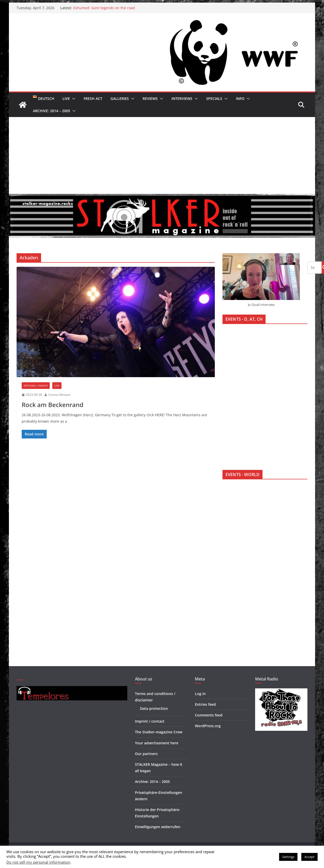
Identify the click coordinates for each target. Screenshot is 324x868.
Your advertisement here (157, 743)
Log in (200, 694)
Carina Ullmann (59, 395)
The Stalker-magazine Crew (159, 732)
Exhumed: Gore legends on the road (104, 8)
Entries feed (205, 704)
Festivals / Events (36, 386)
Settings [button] (288, 857)
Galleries (120, 99)
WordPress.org (208, 726)
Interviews (182, 99)
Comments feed (209, 715)
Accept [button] (309, 857)
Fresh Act (93, 99)
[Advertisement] (162, 155)
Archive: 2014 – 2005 (52, 111)
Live (66, 99)
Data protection (154, 708)
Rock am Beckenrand (53, 405)
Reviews (150, 99)
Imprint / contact (150, 721)
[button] (73, 99)
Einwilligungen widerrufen (158, 827)
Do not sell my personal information (38, 862)
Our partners (146, 754)
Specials (214, 99)
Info (240, 99)
